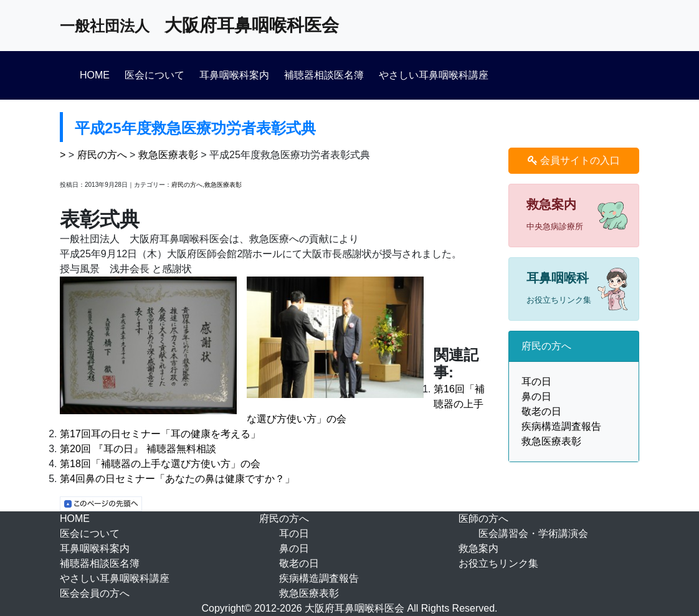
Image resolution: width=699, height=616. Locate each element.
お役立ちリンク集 (498, 563)
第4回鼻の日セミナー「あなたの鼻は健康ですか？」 (177, 479)
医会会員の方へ (95, 593)
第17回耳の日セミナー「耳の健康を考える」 (160, 434)
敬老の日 (541, 411)
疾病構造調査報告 (561, 426)
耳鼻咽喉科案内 (234, 75)
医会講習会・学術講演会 (533, 533)
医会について (155, 75)
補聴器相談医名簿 (324, 75)
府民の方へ (102, 155)
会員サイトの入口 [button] (574, 160)
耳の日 (536, 381)
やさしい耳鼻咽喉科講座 (434, 75)
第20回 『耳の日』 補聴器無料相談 (138, 449)
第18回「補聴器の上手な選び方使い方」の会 (160, 464)
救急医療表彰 (168, 155)
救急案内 (478, 548)
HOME (95, 75)
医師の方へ (483, 519)
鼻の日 (536, 396)
